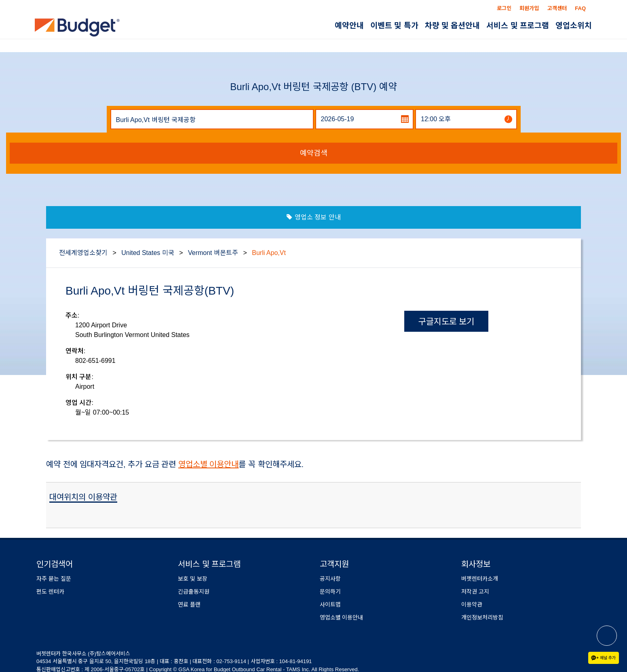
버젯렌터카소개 (480, 579)
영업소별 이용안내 (209, 464)
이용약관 (472, 605)
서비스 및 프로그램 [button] (518, 26)
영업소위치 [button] (574, 26)
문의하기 (330, 592)
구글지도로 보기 (446, 321)
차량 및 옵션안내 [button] (453, 26)
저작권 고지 (475, 592)
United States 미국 (148, 253)
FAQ (580, 8)
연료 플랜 (189, 605)
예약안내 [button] (349, 26)
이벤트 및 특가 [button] (394, 26)
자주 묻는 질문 (54, 579)
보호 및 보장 (193, 579)
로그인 (504, 8)
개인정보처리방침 (482, 617)
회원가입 (529, 8)
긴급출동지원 (194, 592)
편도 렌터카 (50, 592)
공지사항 (330, 579)
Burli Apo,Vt (269, 253)
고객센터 (557, 8)
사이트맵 (330, 605)
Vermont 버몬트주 (213, 253)
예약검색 (314, 153)
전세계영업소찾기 (83, 253)
